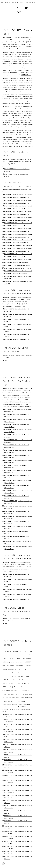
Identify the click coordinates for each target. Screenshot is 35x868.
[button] (2, 3)
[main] (18, 10)
